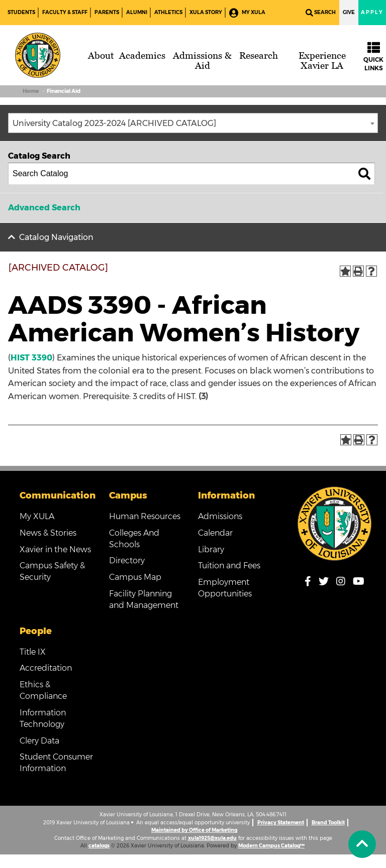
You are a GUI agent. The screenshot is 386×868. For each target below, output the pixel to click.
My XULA (247, 13)
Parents (107, 12)
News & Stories (48, 533)
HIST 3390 (31, 358)
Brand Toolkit (328, 823)
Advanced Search (44, 208)
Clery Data (39, 741)
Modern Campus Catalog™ (271, 846)
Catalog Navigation (56, 237)
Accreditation (46, 668)
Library (211, 549)
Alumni (137, 12)
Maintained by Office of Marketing (194, 830)
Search (321, 13)
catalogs (99, 846)
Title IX (33, 652)
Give (349, 12)
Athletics (168, 12)
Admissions (220, 516)
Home (31, 91)
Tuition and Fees (229, 566)
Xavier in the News (55, 549)
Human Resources (145, 516)
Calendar (215, 533)
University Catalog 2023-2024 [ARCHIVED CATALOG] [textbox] (114, 123)
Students (21, 12)
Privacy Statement (281, 823)
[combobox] (193, 123)
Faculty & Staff (65, 12)
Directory (127, 561)
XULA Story (206, 12)
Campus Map (135, 577)
